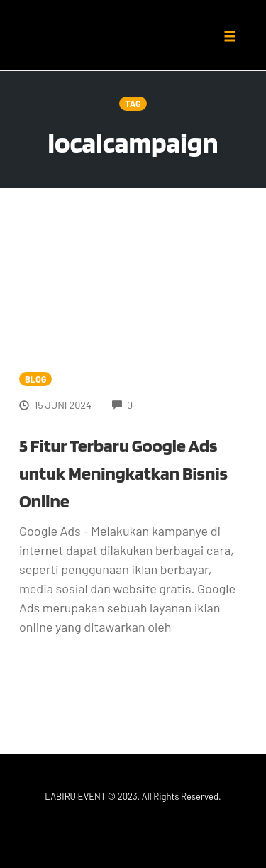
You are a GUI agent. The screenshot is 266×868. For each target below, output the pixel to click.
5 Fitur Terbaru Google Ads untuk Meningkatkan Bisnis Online (123, 473)
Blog (35, 379)
